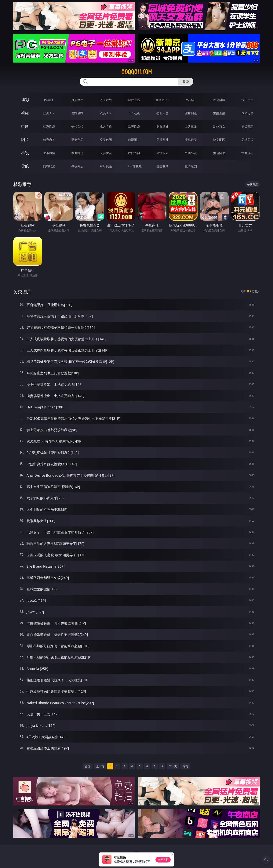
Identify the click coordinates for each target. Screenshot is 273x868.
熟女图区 (219, 140)
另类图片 (247, 140)
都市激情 (49, 153)
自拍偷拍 (77, 113)
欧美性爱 (134, 126)
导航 (25, 166)
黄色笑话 (219, 153)
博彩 (25, 100)
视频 (25, 113)
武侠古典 (134, 153)
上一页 (100, 766)
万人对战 (106, 100)
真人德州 (77, 100)
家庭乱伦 (77, 153)
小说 (25, 153)
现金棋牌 (219, 100)
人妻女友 (106, 153)
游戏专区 (134, 100)
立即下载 (163, 860)
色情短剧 (191, 166)
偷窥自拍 (49, 140)
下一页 (173, 766)
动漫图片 (134, 140)
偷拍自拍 (77, 126)
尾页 (185, 766)
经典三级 (191, 126)
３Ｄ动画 (134, 113)
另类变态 (247, 126)
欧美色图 (106, 140)
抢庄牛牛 (247, 100)
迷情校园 (162, 153)
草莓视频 (106, 166)
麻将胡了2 (162, 100)
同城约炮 (49, 166)
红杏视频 (162, 166)
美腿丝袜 (162, 140)
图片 (25, 140)
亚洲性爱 (49, 126)
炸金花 (191, 100)
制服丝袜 (162, 126)
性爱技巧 (247, 153)
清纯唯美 (191, 140)
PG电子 (49, 100)
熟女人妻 (162, 113)
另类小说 (191, 153)
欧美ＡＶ (106, 113)
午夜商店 (77, 166)
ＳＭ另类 (247, 113)
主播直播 (219, 113)
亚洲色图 (77, 140)
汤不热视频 (134, 166)
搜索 (186, 82)
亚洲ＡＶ (49, 113)
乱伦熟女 (219, 126)
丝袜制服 (191, 113)
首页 (88, 766)
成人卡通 (106, 126)
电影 (25, 126)
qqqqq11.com (137, 72)
